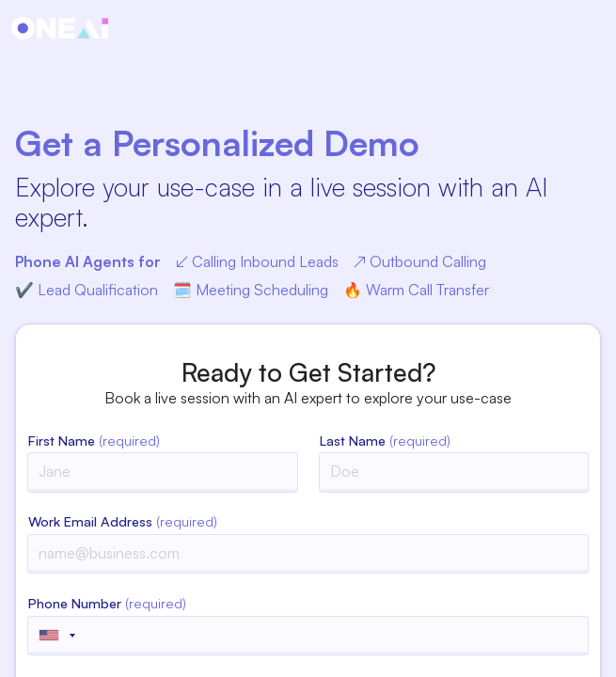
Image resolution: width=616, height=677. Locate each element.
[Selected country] (56, 636)
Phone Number (107, 603)
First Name (94, 440)
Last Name (385, 440)
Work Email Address (123, 521)
